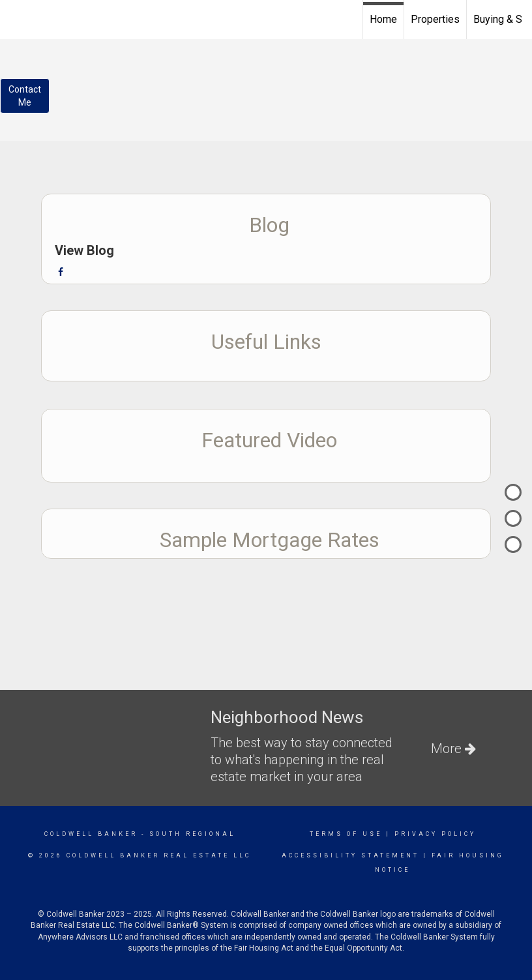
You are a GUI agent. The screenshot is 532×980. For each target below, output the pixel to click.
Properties (435, 19)
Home (383, 19)
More (453, 749)
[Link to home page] (17, 18)
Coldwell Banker (91, 834)
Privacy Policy (435, 834)
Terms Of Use (346, 834)
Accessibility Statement (350, 855)
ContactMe (25, 96)
